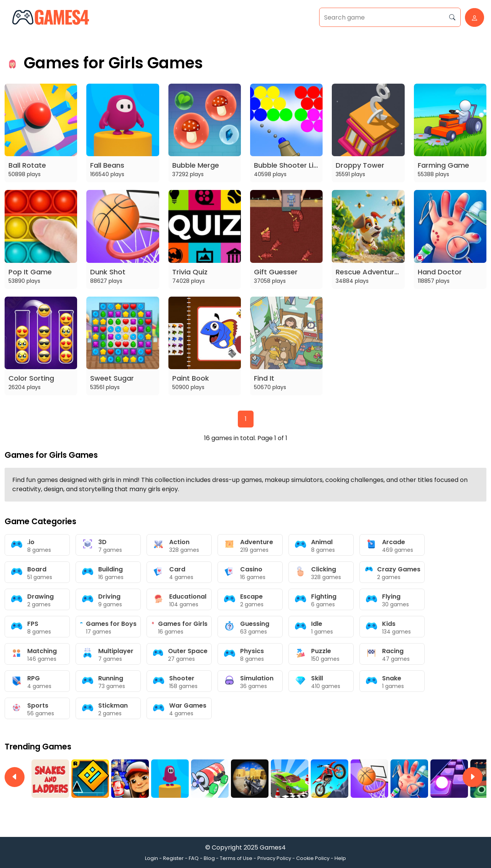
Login (152, 858)
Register (173, 858)
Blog (209, 858)
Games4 (273, 847)
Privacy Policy (274, 858)
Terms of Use (236, 858)
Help (340, 858)
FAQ (194, 858)
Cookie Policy (313, 858)
